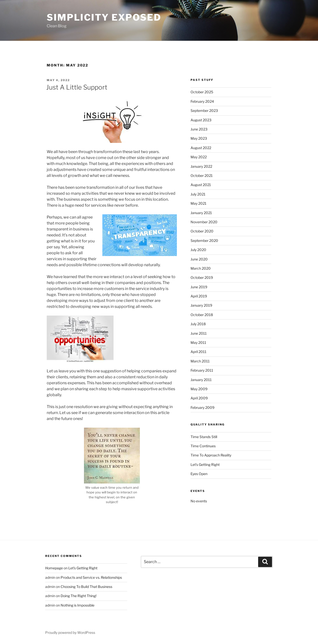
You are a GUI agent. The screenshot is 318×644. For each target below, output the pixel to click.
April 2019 (199, 296)
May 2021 (199, 203)
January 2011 (201, 380)
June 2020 (199, 259)
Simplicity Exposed (104, 17)
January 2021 (201, 213)
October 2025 (202, 92)
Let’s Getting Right (205, 465)
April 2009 (199, 398)
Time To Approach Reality (211, 455)
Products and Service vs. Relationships (91, 577)
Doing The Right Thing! (79, 596)
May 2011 (198, 342)
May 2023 (199, 138)
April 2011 (199, 352)
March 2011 (200, 361)
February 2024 (202, 101)
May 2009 (199, 389)
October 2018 (202, 315)
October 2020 (202, 231)
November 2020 (204, 222)
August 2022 (201, 148)
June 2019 (199, 287)
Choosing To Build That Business (86, 587)
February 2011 (202, 370)
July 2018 (198, 324)
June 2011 (199, 333)
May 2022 (199, 157)
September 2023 (204, 111)
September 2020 (204, 241)
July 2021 (198, 194)
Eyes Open (199, 474)
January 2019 (201, 305)
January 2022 (201, 166)
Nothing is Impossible (78, 605)
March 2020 (201, 268)
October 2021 (202, 176)
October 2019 (202, 277)
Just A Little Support (77, 87)
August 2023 (201, 120)
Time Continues (203, 446)
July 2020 (198, 250)
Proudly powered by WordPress (70, 632)
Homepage (54, 568)
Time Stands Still (204, 437)
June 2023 (199, 129)
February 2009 (202, 407)
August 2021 (201, 185)
